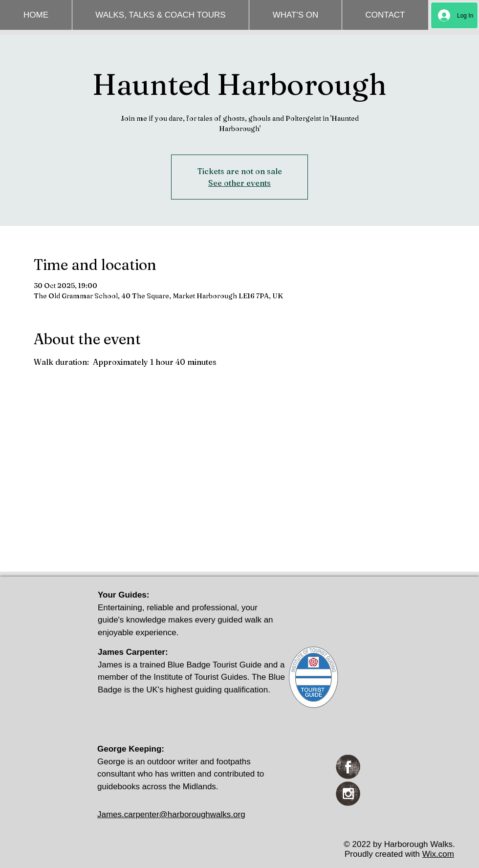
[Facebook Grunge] (348, 767)
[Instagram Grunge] (348, 794)
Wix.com (438, 854)
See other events (239, 183)
